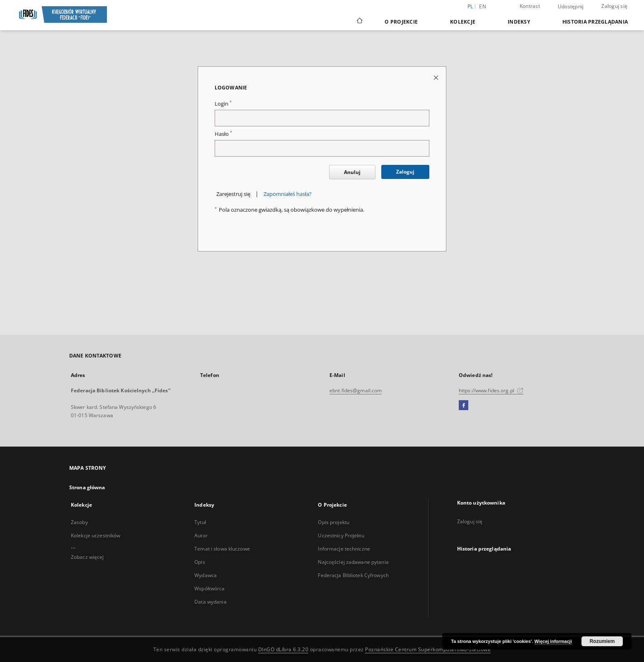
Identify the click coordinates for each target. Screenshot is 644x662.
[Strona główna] (359, 22)
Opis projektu (334, 522)
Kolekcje (463, 22)
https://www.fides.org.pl (491, 390)
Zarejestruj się (233, 194)
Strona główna (87, 487)
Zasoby (79, 522)
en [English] (483, 6)
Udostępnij (571, 7)
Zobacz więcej (87, 557)
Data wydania (210, 602)
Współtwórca (209, 588)
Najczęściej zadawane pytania (353, 562)
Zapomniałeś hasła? (288, 194)
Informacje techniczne (344, 549)
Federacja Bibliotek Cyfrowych (353, 575)
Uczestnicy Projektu (341, 535)
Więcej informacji (553, 641)
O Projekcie (401, 22)
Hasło (223, 134)
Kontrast (530, 6)
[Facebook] (464, 406)
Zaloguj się (614, 6)
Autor (201, 535)
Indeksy (519, 22)
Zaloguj (405, 172)
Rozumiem (602, 641)
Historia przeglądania (595, 22)
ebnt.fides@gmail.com (356, 390)
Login (223, 104)
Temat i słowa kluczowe (222, 549)
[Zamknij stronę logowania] (437, 77)
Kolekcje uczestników (96, 535)
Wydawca (206, 575)
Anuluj (352, 172)
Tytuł (200, 522)
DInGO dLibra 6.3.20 (283, 649)
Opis (200, 562)
